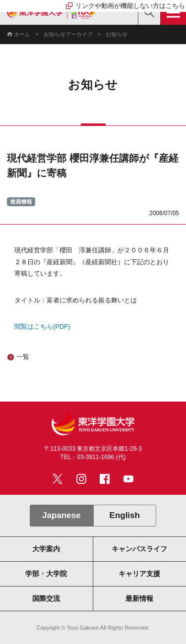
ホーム (22, 34)
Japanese (61, 515)
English (125, 515)
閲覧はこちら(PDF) (42, 326)
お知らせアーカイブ (68, 34)
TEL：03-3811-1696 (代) (93, 457)
